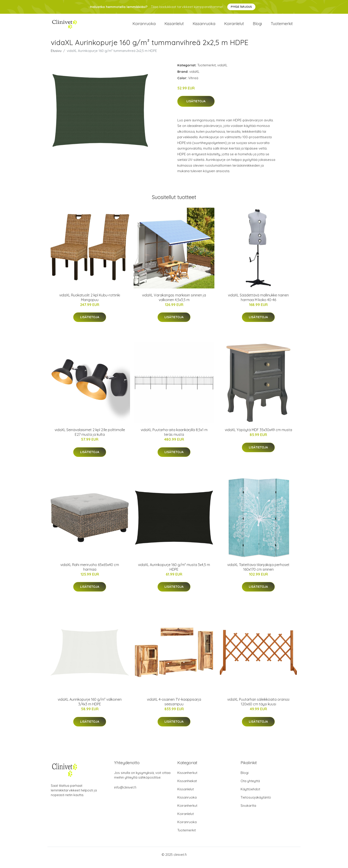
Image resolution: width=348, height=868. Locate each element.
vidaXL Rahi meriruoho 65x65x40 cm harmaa (90, 573)
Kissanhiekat (187, 787)
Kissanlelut (174, 27)
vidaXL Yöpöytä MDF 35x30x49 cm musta (258, 436)
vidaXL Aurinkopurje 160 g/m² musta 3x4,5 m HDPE (174, 573)
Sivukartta (248, 811)
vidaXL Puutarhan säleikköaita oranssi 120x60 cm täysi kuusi (258, 707)
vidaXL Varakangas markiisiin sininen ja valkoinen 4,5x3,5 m (174, 303)
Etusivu (56, 56)
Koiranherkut (187, 811)
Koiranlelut (234, 27)
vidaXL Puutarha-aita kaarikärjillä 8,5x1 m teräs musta (174, 438)
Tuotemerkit (282, 27)
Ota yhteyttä (250, 787)
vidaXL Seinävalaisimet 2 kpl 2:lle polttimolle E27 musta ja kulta (90, 438)
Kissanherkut (187, 778)
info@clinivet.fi (125, 793)
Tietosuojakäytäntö (256, 803)
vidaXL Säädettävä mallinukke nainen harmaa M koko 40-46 (258, 303)
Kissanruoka (204, 27)
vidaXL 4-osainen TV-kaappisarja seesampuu (174, 707)
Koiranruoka (144, 27)
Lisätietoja (196, 107)
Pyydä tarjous (241, 7)
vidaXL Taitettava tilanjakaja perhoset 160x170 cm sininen (258, 573)
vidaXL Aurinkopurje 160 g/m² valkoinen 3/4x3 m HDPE (90, 707)
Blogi (257, 27)
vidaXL (222, 71)
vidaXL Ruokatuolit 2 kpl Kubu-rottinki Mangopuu (90, 303)
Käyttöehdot (250, 795)
